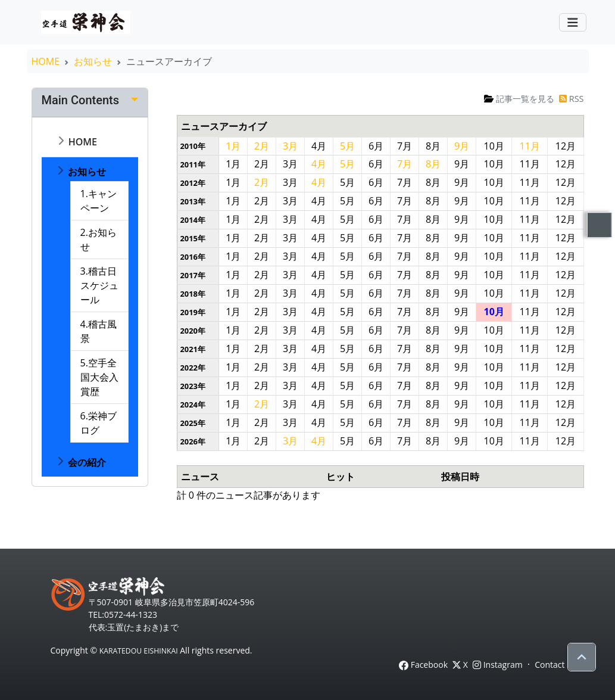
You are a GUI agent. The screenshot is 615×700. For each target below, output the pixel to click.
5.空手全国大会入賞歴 (99, 377)
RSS (571, 99)
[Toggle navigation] (573, 23)
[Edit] (135, 100)
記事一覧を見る (519, 99)
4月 (319, 164)
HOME (46, 61)
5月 (347, 146)
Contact (550, 665)
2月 (262, 146)
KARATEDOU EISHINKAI (139, 651)
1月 (233, 146)
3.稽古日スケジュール (99, 285)
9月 (462, 146)
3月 (290, 146)
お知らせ (93, 61)
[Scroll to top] (582, 657)
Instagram (498, 665)
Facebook (423, 665)
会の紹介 (86, 462)
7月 (405, 164)
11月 (530, 146)
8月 (433, 164)
